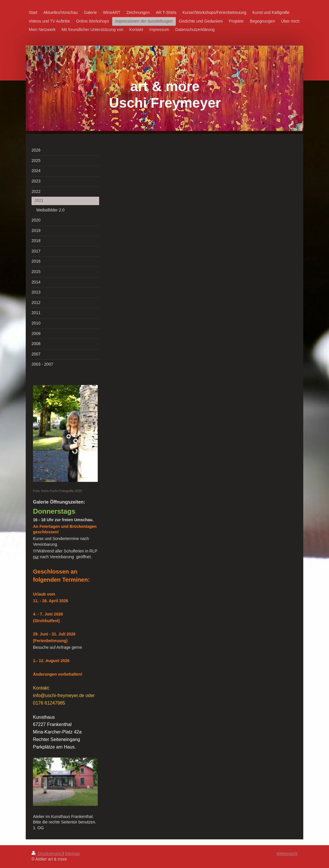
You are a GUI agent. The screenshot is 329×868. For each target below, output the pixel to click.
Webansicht (287, 854)
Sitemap (72, 854)
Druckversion (47, 854)
